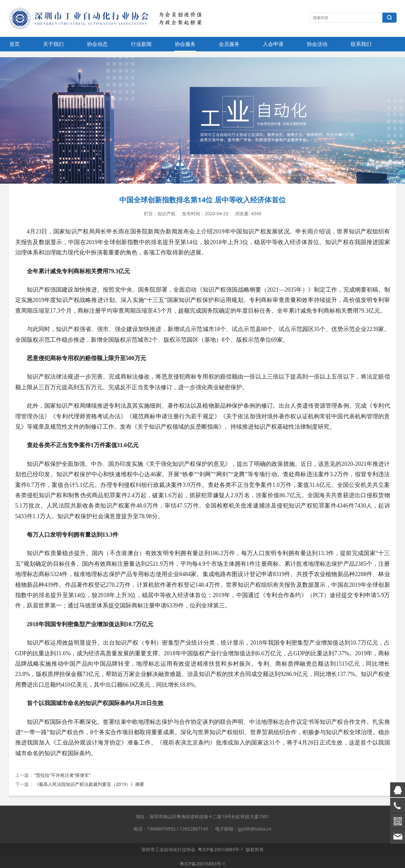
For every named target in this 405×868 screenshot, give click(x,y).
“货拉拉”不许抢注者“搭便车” (62, 775)
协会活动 (317, 44)
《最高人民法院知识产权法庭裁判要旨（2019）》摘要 (89, 784)
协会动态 (97, 44)
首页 (15, 44)
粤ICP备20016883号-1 (221, 849)
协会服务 (185, 44)
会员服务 (229, 44)
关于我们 (53, 44)
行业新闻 (141, 44)
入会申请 (273, 44)
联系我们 (361, 44)
